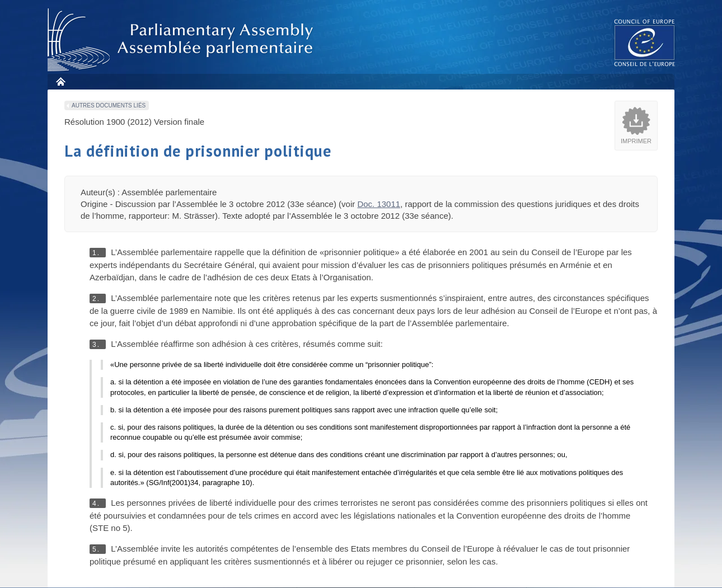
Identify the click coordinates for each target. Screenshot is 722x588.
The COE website (645, 42)
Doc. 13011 (379, 204)
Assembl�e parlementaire (182, 40)
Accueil (60, 81)
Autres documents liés (109, 105)
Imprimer (636, 141)
